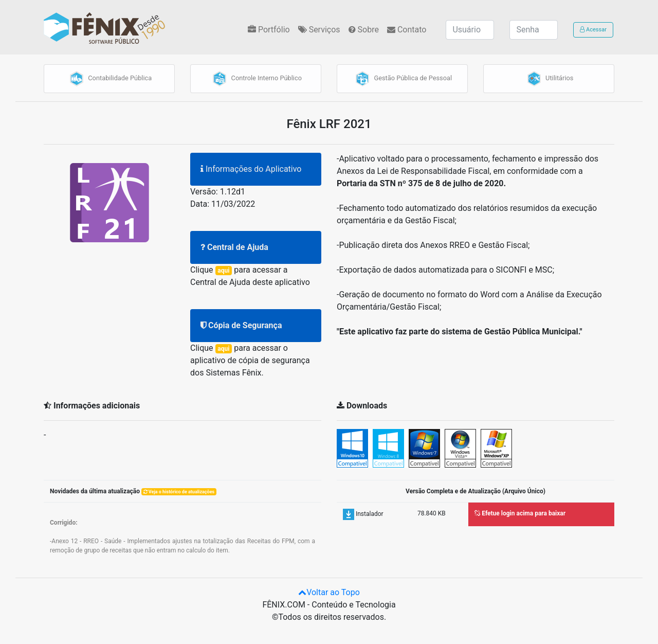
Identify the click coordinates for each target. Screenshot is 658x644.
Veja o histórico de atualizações (179, 492)
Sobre (364, 30)
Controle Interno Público (256, 79)
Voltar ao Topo (329, 592)
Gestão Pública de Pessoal (402, 79)
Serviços (319, 30)
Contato (407, 30)
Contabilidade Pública (109, 79)
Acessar (593, 30)
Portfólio (269, 30)
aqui (223, 271)
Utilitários (549, 79)
